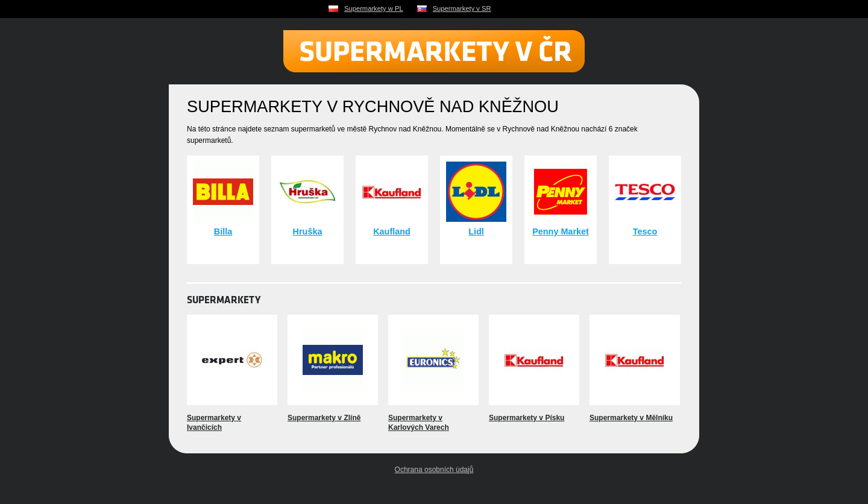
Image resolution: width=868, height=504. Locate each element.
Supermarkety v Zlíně (324, 418)
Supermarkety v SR (462, 8)
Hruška (308, 232)
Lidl (476, 232)
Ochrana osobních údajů (434, 470)
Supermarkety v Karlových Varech (419, 423)
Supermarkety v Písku (527, 418)
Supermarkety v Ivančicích (214, 423)
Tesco (645, 232)
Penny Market (561, 232)
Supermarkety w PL (374, 8)
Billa (223, 232)
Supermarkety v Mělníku (631, 418)
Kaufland (392, 232)
